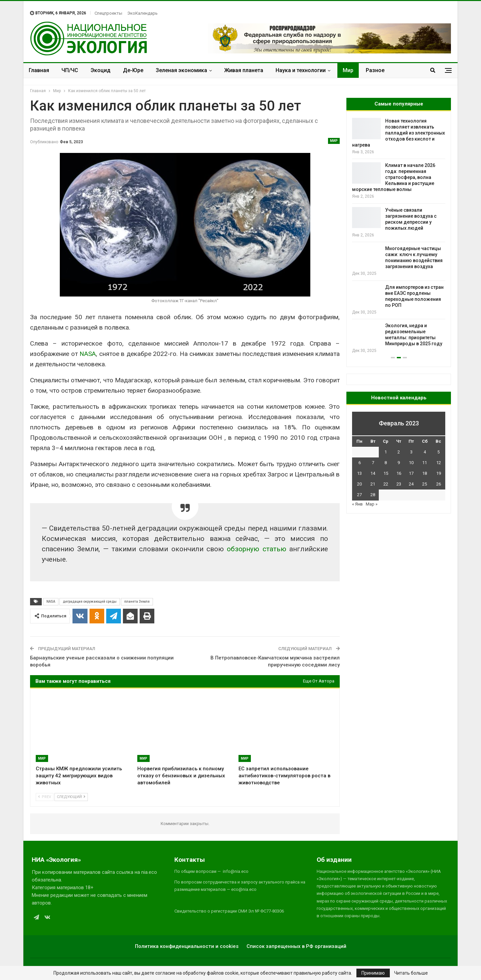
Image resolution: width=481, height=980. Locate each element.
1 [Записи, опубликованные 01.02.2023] (386, 452)
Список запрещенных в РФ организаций (296, 946)
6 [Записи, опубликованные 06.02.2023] (360, 463)
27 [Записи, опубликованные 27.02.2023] (359, 495)
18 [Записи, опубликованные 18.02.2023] (425, 473)
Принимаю (373, 973)
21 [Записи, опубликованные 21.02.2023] (373, 484)
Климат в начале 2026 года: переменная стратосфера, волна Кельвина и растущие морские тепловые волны (394, 177)
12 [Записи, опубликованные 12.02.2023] (439, 463)
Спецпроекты (108, 13)
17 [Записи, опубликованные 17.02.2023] (411, 473)
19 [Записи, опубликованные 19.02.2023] (439, 473)
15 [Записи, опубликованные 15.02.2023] (386, 473)
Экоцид (101, 70)
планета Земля (137, 602)
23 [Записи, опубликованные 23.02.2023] (399, 484)
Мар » (372, 504)
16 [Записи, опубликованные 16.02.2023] (399, 473)
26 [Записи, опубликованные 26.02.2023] (439, 484)
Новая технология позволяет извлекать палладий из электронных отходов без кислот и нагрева (398, 133)
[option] (399, 236)
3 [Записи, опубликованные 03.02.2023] (411, 452)
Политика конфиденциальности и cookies (187, 946)
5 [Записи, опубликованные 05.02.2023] (438, 452)
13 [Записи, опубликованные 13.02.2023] (359, 473)
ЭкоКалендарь (142, 13)
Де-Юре (133, 70)
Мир (348, 70)
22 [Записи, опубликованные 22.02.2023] (386, 484)
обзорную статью (256, 549)
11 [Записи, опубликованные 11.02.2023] (425, 463)
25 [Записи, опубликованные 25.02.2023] (425, 484)
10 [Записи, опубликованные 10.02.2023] (411, 463)
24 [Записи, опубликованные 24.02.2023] (411, 484)
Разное (375, 70)
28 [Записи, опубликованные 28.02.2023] (373, 495)
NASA (88, 354)
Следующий (71, 797)
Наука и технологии (301, 70)
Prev (45, 797)
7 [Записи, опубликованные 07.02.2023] (373, 463)
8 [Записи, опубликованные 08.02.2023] (386, 463)
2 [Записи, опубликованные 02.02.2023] (399, 452)
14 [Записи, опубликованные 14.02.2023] (373, 473)
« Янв (357, 504)
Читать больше (411, 973)
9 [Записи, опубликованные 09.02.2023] (399, 463)
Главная (39, 70)
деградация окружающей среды (90, 602)
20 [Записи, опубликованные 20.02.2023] (359, 484)
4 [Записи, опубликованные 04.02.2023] (425, 452)
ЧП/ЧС (70, 70)
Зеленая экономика (181, 70)
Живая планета (244, 70)
